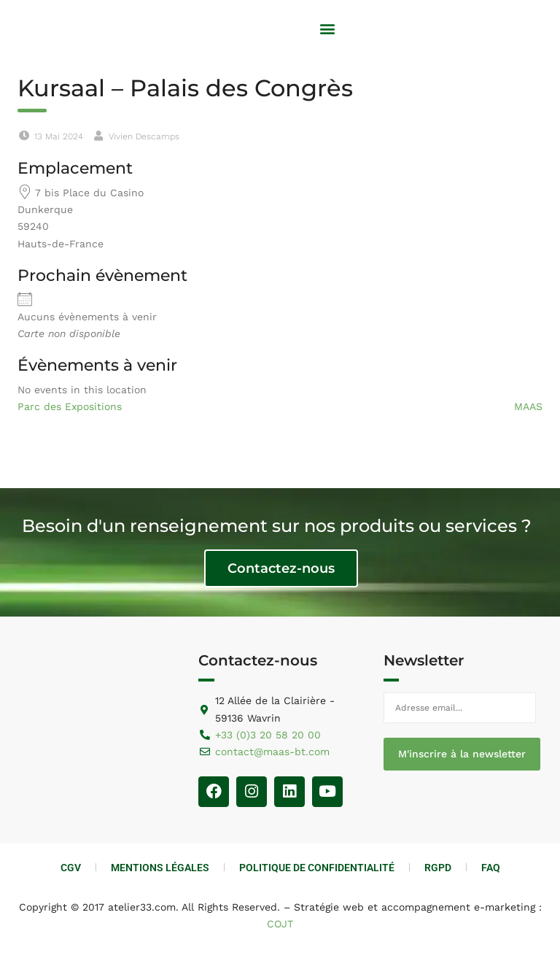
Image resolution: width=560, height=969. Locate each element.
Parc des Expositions (70, 406)
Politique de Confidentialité (317, 868)
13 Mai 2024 (59, 136)
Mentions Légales (160, 868)
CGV (71, 868)
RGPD (438, 868)
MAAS (528, 406)
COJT (280, 924)
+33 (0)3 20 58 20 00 (268, 735)
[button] (327, 29)
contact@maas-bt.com (272, 752)
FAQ (491, 868)
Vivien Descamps (144, 136)
